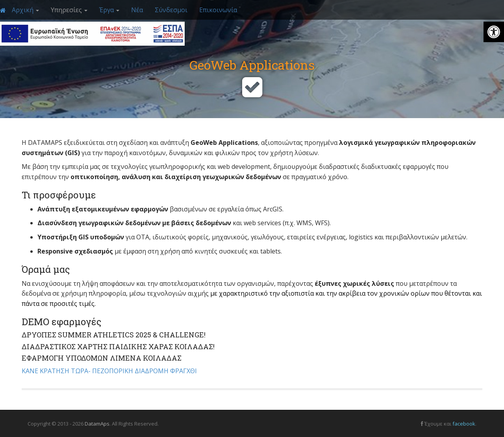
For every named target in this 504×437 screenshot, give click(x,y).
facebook (464, 424)
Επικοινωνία (218, 10)
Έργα (109, 10)
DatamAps (97, 424)
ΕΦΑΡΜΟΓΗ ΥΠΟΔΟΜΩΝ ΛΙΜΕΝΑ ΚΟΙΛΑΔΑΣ (102, 358)
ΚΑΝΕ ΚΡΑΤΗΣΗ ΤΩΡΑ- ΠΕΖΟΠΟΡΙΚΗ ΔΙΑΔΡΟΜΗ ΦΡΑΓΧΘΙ (110, 371)
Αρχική (25, 10)
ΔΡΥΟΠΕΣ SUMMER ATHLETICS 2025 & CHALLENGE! (114, 335)
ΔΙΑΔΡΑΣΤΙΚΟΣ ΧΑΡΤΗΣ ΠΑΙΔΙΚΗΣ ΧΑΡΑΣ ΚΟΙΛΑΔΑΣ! (118, 346)
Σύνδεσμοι (171, 10)
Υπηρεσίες (69, 10)
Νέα (137, 10)
